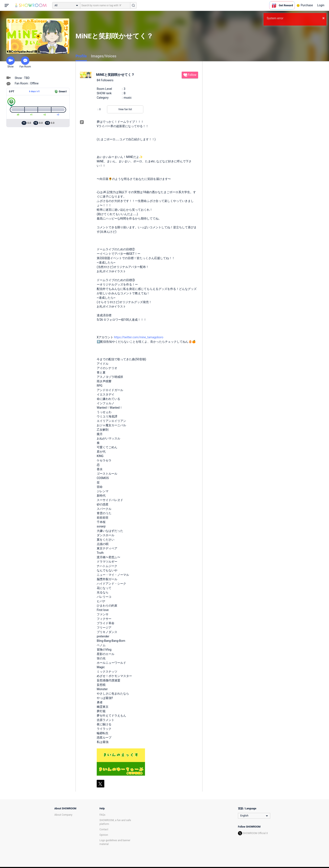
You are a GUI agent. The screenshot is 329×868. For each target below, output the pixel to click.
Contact (104, 829)
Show (10, 62)
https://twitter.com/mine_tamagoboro (139, 337)
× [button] (323, 18)
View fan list (125, 109)
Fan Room (25, 62)
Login (321, 5)
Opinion (104, 835)
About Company (63, 815)
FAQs (102, 815)
